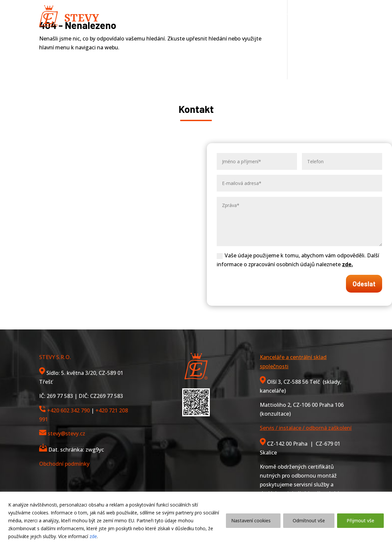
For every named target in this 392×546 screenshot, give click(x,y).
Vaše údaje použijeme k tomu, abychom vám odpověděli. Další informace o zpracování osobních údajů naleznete (298, 260)
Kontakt (276, 16)
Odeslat (364, 284)
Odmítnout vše (309, 520)
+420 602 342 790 (68, 410)
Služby (182, 16)
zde (93, 536)
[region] (196, 519)
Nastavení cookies (251, 520)
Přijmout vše (360, 520)
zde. (347, 264)
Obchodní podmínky (64, 464)
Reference (242, 16)
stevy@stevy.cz (66, 433)
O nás (214, 16)
